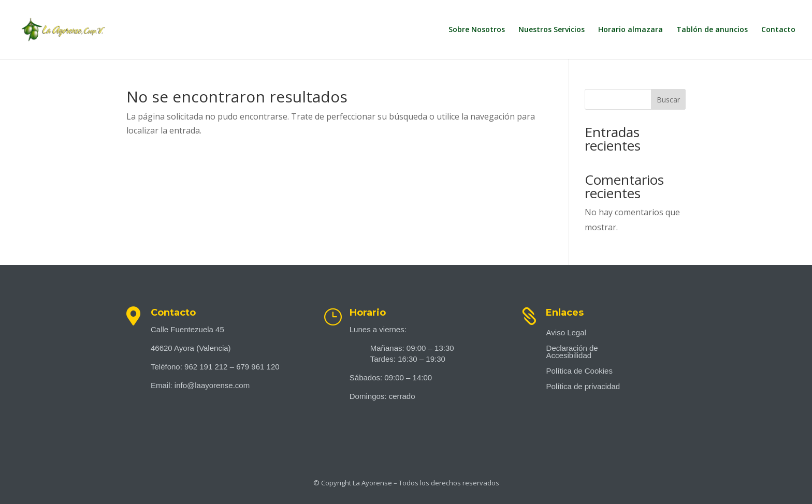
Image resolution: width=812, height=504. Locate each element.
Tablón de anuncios (712, 30)
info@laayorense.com (212, 385)
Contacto (778, 30)
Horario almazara (630, 30)
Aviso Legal (566, 333)
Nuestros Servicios (552, 30)
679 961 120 (258, 367)
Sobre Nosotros (477, 30)
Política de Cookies (579, 371)
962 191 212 (206, 367)
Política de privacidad (583, 387)
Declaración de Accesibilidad (572, 352)
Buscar (668, 100)
